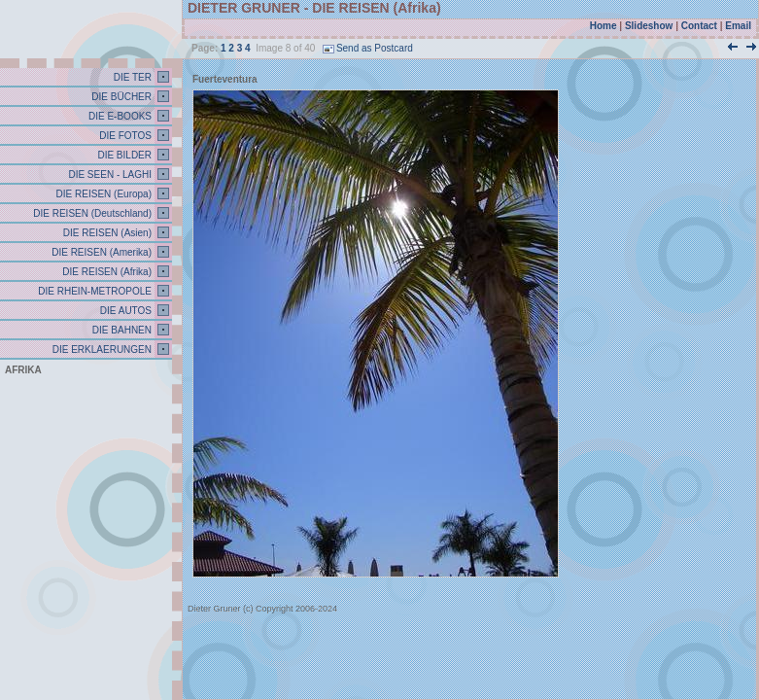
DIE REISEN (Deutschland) (92, 213)
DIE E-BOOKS (119, 116)
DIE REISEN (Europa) (103, 194)
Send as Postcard (368, 48)
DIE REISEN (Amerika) (100, 252)
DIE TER (131, 77)
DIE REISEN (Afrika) (106, 272)
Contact (699, 26)
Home (604, 26)
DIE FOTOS (125, 136)
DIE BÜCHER (121, 97)
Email (738, 26)
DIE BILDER (123, 155)
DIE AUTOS (124, 311)
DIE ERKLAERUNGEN (101, 350)
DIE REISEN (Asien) (106, 233)
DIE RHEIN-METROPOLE (94, 291)
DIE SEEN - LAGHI (109, 175)
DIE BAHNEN (121, 330)
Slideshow (649, 26)
